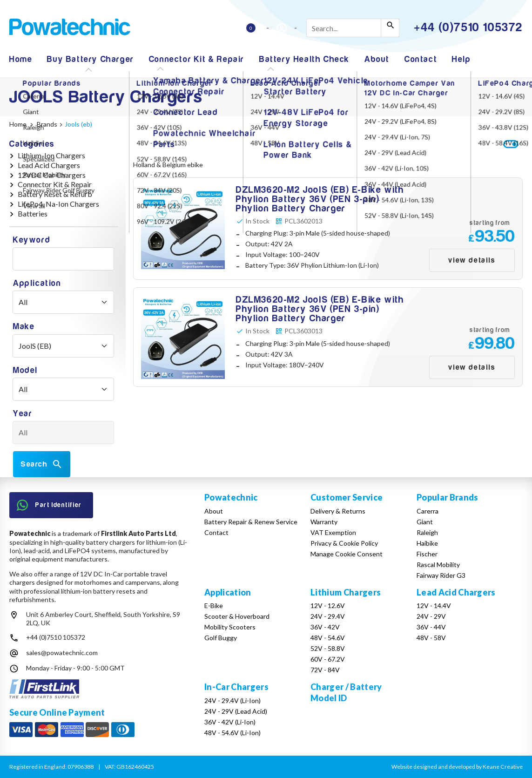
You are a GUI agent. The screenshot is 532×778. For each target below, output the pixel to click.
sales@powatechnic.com (62, 653)
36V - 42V (325, 627)
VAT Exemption (333, 532)
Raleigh (427, 532)
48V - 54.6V (328, 638)
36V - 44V (431, 627)
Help (461, 59)
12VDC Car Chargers (52, 175)
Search (42, 464)
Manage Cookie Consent (347, 554)
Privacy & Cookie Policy (344, 543)
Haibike (427, 543)
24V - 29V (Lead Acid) (236, 711)
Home (21, 59)
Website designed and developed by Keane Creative (457, 767)
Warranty (324, 522)
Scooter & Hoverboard (237, 616)
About (377, 59)
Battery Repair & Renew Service (251, 522)
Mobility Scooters (230, 627)
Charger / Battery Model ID (346, 692)
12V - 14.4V (434, 605)
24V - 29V (431, 616)
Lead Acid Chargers (49, 165)
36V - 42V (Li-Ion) (230, 722)
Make (24, 327)
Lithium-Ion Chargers (51, 155)
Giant (425, 522)
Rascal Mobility (438, 565)
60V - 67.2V (328, 659)
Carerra (428, 511)
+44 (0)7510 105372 (56, 637)
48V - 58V (431, 638)
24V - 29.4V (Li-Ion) (232, 700)
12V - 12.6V (328, 605)
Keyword (32, 240)
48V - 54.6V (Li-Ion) (232, 733)
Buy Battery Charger (90, 59)
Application (37, 283)
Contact (421, 59)
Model (25, 370)
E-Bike (214, 605)
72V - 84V (325, 670)
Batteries (33, 213)
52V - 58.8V (328, 648)
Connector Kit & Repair (197, 59)
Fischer (427, 554)
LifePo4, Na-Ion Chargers (58, 204)
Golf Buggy (221, 638)
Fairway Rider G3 (441, 575)
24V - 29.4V (328, 616)
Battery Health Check (304, 59)
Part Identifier (49, 505)
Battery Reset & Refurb (55, 194)
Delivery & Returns (338, 511)
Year (23, 414)
